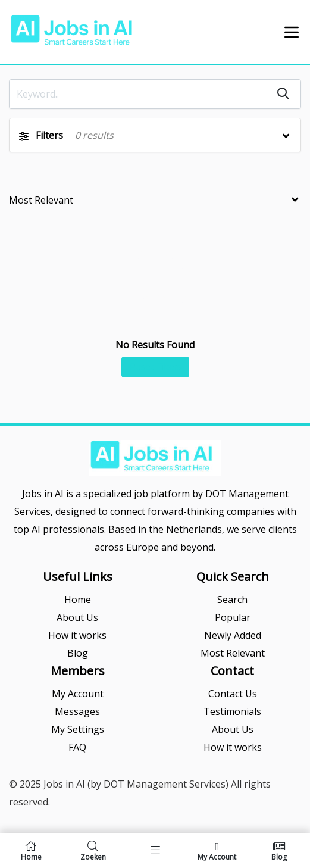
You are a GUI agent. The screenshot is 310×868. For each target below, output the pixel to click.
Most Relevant (233, 653)
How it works (77, 635)
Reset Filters (155, 367)
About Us (77, 617)
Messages (77, 711)
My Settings (78, 729)
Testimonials (232, 711)
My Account (78, 694)
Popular (233, 617)
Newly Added (233, 635)
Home (78, 600)
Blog (78, 653)
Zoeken (93, 851)
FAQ (77, 747)
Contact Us (233, 694)
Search (232, 600)
